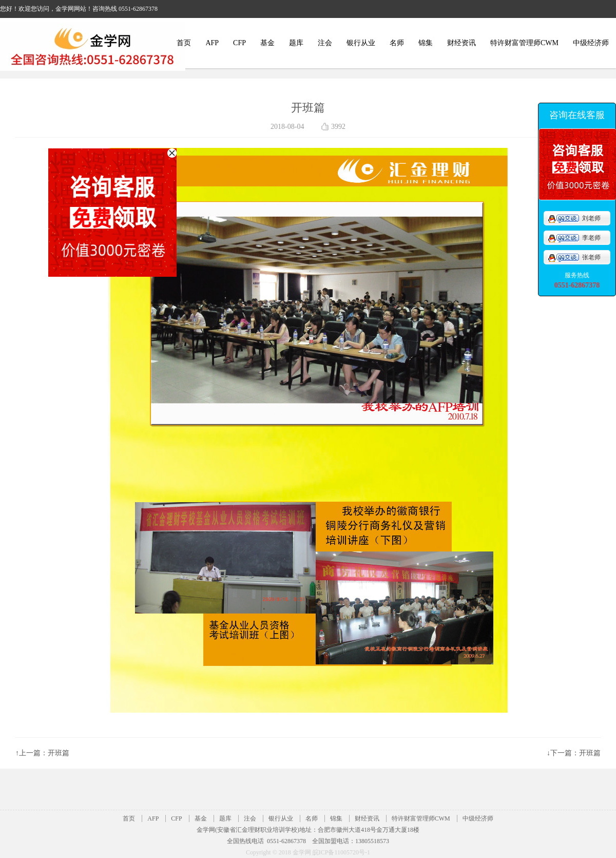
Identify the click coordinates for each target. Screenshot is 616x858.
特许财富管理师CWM (524, 43)
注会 (325, 43)
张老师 (574, 257)
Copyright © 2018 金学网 (279, 852)
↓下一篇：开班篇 (574, 753)
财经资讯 (461, 43)
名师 (397, 43)
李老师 (574, 238)
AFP (212, 43)
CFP (239, 43)
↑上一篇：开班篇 (42, 753)
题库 (296, 43)
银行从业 (361, 43)
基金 (267, 43)
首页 (184, 43)
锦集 (426, 43)
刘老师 (574, 218)
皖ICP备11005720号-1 (341, 852)
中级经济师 (591, 43)
